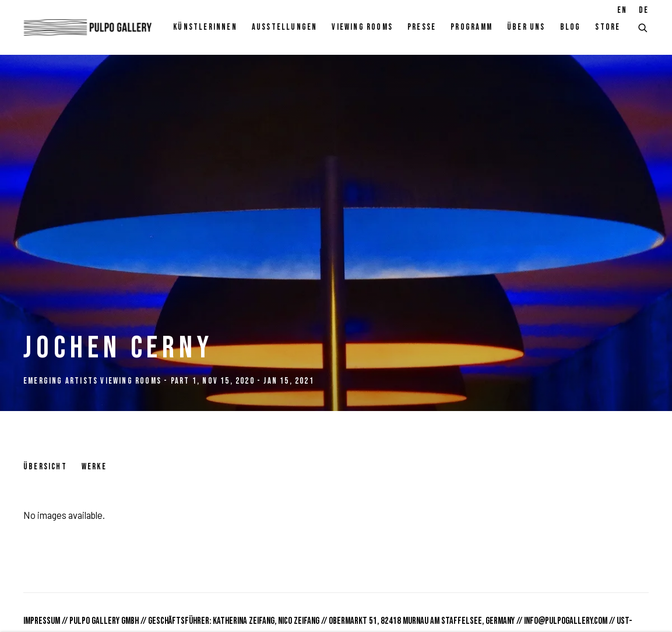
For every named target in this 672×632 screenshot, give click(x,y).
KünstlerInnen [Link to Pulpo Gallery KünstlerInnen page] (205, 27)
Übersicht (45, 467)
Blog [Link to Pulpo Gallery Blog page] (571, 27)
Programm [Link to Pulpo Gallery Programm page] (472, 27)
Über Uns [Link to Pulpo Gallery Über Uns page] (526, 27)
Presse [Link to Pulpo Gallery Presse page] (422, 27)
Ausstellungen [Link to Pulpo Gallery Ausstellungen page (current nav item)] (285, 27)
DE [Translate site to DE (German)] (644, 10)
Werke (94, 467)
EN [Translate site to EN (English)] (622, 10)
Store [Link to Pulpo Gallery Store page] (608, 27)
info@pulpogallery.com (566, 621)
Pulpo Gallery (87, 27)
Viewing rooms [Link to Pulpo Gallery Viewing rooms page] (362, 27)
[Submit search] (643, 27)
